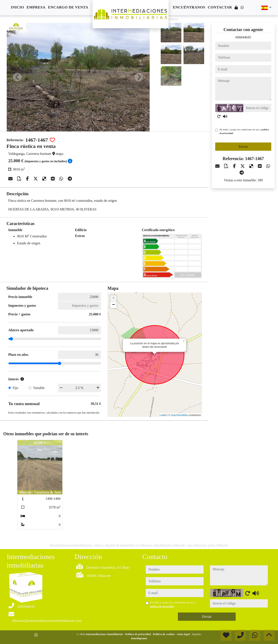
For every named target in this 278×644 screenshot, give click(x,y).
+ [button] (113, 298)
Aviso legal (184, 634)
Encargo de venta (68, 7)
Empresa (36, 7)
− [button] (113, 305)
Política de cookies (164, 634)
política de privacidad (162, 606)
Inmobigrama (139, 638)
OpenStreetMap (179, 415)
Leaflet (163, 415)
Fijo (15, 388)
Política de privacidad (138, 634)
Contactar (220, 7)
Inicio (17, 7)
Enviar (243, 147)
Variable (39, 388)
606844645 (243, 37)
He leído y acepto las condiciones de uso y (244, 131)
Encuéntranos (189, 7)
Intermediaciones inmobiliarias (105, 634)
